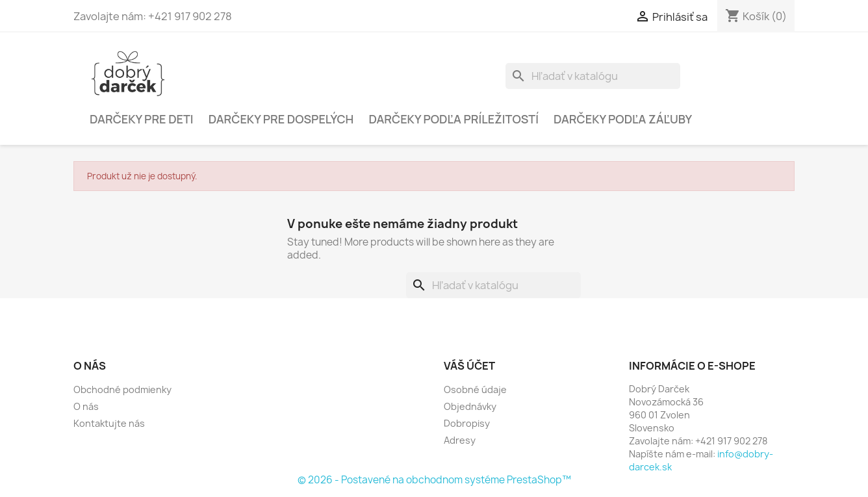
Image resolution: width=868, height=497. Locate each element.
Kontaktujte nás (109, 423)
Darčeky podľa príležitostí (453, 119)
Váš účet (469, 366)
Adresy (460, 440)
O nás (86, 406)
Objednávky (470, 406)
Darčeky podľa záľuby (623, 119)
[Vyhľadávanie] (593, 76)
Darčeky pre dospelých (281, 119)
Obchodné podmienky (122, 389)
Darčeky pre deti (142, 119)
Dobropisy (467, 423)
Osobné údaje (475, 389)
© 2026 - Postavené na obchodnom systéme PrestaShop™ (434, 480)
